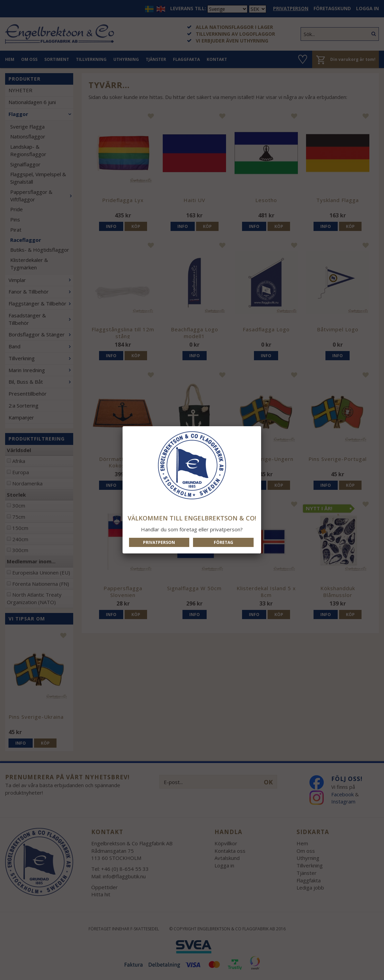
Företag (223, 542)
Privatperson (159, 542)
